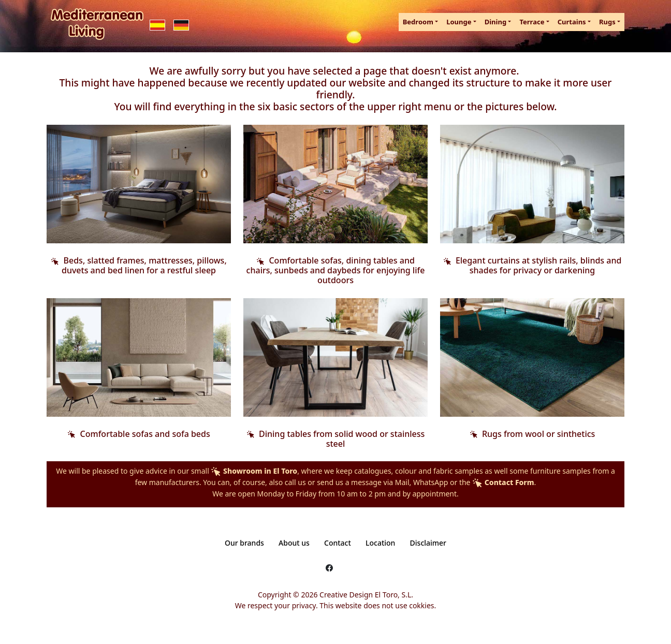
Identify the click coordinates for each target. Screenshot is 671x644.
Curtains (572, 22)
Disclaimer (428, 543)
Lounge (459, 22)
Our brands (244, 543)
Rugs (607, 22)
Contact (338, 543)
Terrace (532, 22)
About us (294, 543)
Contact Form (503, 482)
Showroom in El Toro (254, 471)
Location (380, 543)
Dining (495, 22)
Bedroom (418, 22)
